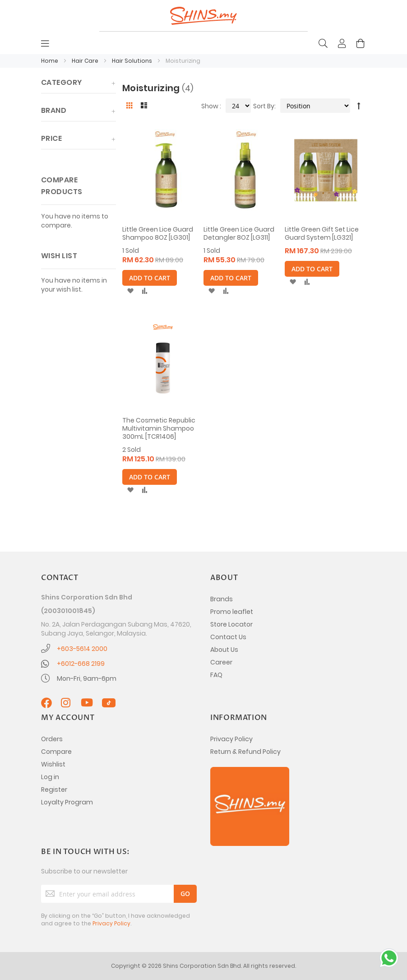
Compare (56, 752)
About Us (224, 650)
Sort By (264, 106)
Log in (50, 777)
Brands (222, 599)
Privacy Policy (231, 739)
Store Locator (231, 624)
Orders (52, 739)
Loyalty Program (67, 802)
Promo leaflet (232, 612)
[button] (130, 291)
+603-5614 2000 (82, 649)
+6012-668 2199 (81, 664)
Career (221, 662)
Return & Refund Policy (245, 752)
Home (50, 61)
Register (54, 790)
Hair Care (86, 61)
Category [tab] (62, 82)
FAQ (216, 675)
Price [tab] (51, 138)
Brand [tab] (54, 110)
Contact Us (228, 637)
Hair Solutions (133, 61)
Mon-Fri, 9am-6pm (87, 678)
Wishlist (53, 764)
